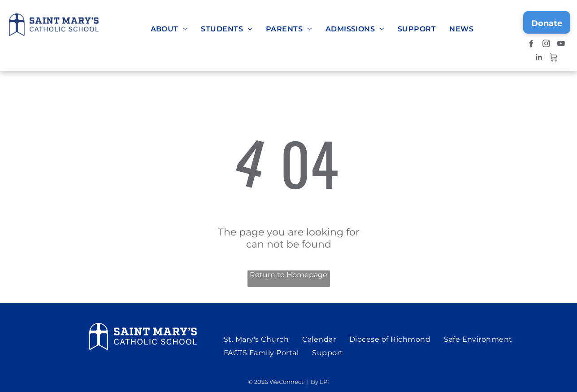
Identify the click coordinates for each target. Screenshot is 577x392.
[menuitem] (169, 29)
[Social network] (553, 58)
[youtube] (561, 45)
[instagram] (546, 45)
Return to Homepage (288, 275)
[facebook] (531, 45)
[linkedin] (539, 58)
